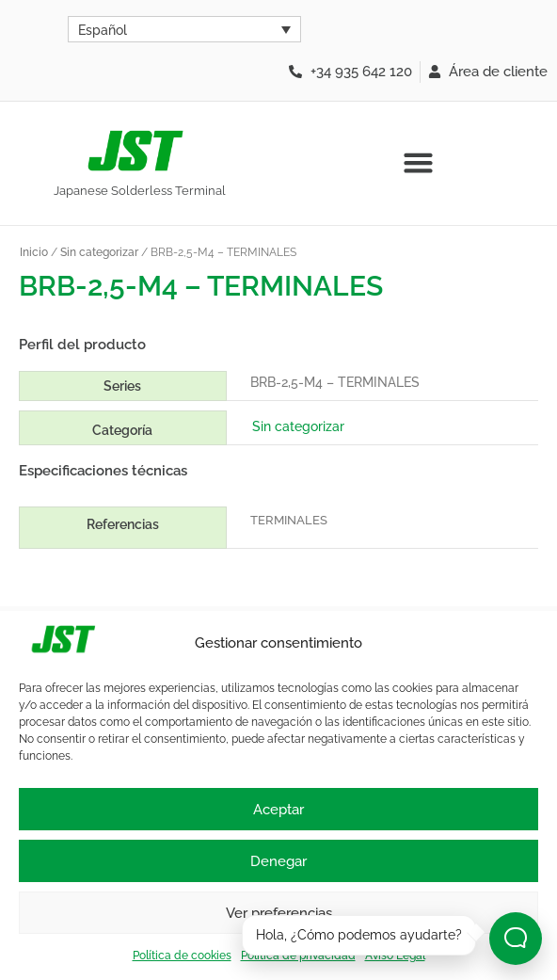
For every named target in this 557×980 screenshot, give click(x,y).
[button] (418, 163)
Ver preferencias (279, 913)
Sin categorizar (99, 252)
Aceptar (278, 810)
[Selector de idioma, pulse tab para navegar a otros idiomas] (184, 29)
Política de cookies (182, 956)
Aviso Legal (395, 956)
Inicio (34, 252)
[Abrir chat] (516, 939)
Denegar (278, 861)
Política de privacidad (298, 956)
